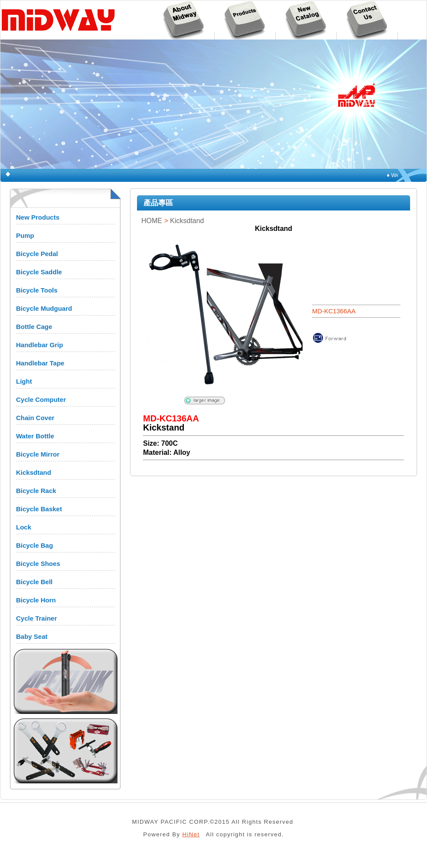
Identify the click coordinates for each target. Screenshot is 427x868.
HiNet (191, 834)
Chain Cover (35, 418)
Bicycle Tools (37, 290)
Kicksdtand (34, 472)
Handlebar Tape (40, 363)
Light (24, 381)
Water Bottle (35, 436)
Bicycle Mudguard (44, 308)
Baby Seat (32, 636)
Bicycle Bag (34, 545)
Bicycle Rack (36, 491)
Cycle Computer (41, 399)
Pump (25, 235)
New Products (38, 217)
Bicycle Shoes (38, 564)
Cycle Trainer (36, 618)
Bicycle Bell (34, 582)
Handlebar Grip (39, 345)
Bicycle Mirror (38, 454)
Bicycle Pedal (37, 254)
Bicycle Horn (36, 600)
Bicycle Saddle (39, 272)
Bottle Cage (34, 327)
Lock (24, 527)
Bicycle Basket (39, 509)
